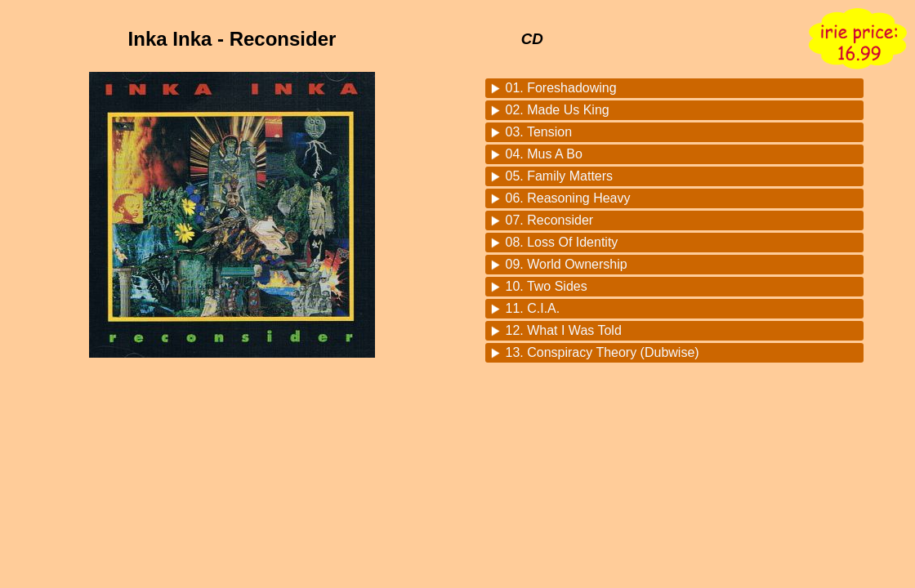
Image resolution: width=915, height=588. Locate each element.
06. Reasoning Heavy (568, 198)
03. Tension (539, 132)
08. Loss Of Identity (562, 242)
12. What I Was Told (564, 330)
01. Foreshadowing (561, 88)
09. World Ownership (567, 264)
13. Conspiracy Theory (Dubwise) (603, 352)
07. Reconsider (550, 220)
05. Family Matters (560, 176)
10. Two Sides (547, 286)
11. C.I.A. (533, 308)
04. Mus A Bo (544, 154)
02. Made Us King (558, 110)
